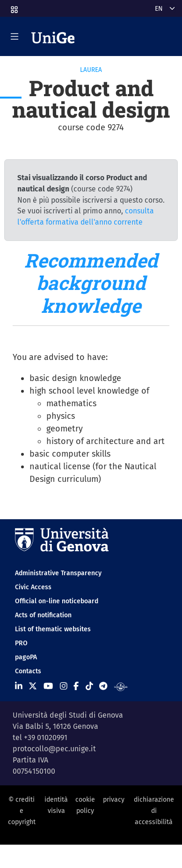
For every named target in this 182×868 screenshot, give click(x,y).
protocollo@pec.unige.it (54, 749)
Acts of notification (43, 615)
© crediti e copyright (22, 811)
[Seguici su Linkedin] (19, 686)
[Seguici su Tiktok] (89, 686)
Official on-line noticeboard (57, 601)
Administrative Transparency (58, 573)
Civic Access (33, 587)
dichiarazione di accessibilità (154, 811)
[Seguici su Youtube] (48, 686)
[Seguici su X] (33, 686)
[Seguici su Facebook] (76, 686)
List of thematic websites (53, 629)
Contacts (28, 671)
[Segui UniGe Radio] (121, 686)
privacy (114, 800)
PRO (21, 643)
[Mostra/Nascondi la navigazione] (15, 36)
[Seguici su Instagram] (64, 686)
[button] (14, 7)
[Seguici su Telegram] (103, 686)
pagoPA (26, 657)
